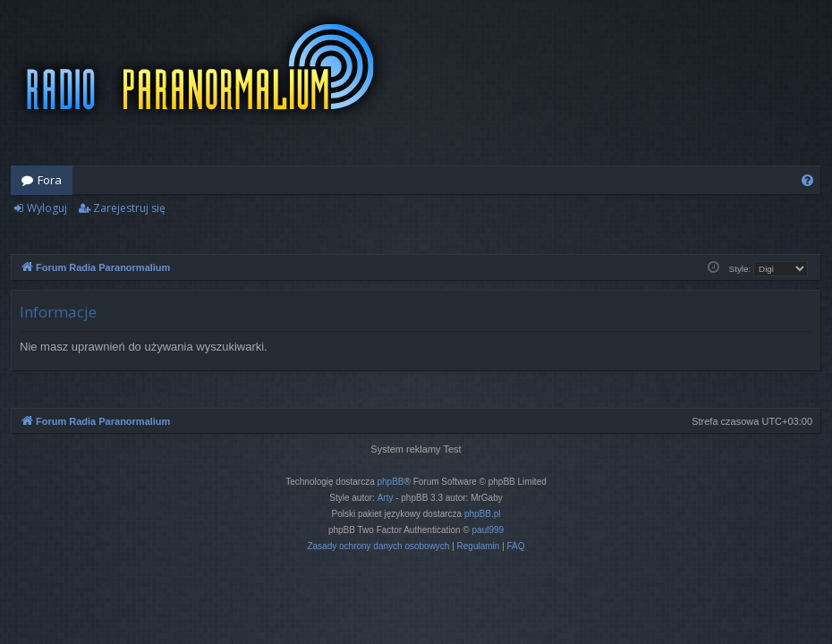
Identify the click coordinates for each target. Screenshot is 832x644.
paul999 (488, 530)
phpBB (391, 482)
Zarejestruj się (129, 208)
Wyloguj (47, 208)
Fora (50, 180)
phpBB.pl (483, 514)
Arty (386, 498)
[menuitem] (807, 180)
